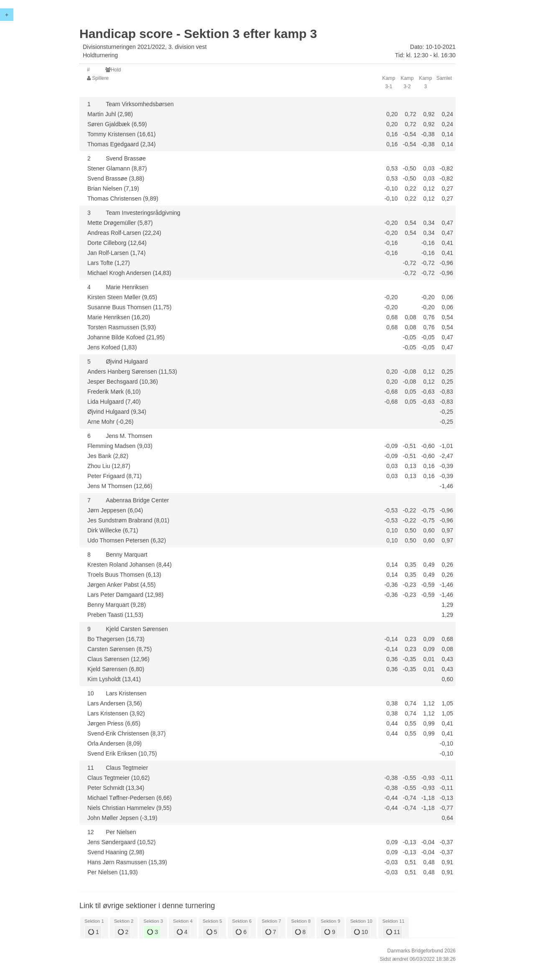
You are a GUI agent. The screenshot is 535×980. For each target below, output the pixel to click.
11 (393, 932)
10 (361, 932)
